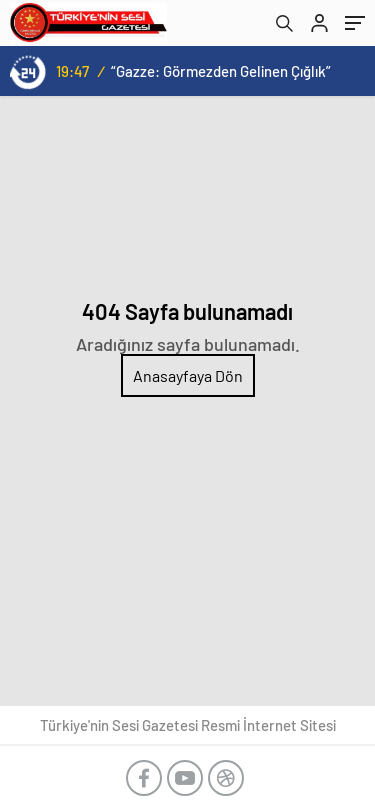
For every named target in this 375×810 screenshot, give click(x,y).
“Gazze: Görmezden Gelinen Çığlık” (221, 71)
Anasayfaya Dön (188, 375)
